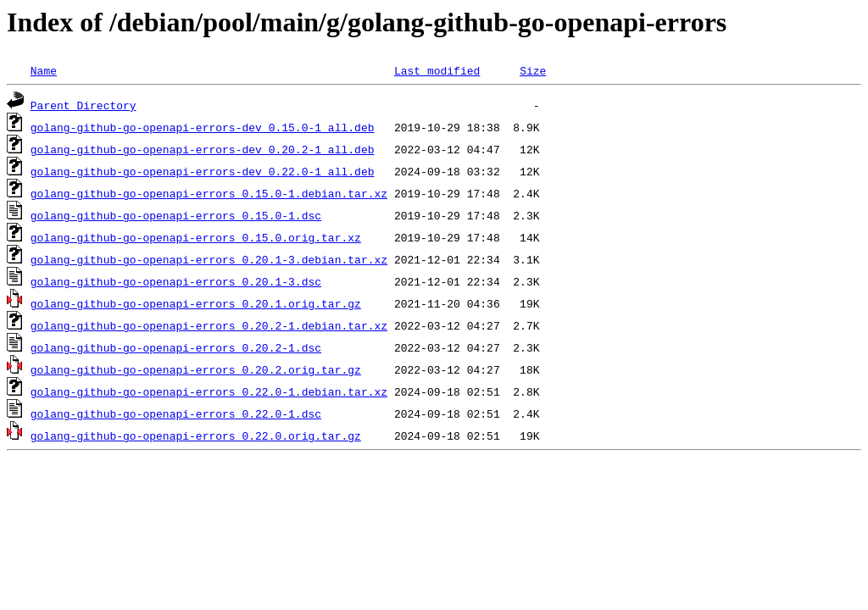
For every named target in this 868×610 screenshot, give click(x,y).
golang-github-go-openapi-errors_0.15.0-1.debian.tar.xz (209, 193)
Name (44, 70)
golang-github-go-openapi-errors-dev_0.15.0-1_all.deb (203, 127)
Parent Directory (83, 105)
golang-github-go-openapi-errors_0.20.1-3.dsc (176, 281)
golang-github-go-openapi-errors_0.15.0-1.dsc (176, 215)
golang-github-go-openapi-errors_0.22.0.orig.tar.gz (196, 435)
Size (533, 70)
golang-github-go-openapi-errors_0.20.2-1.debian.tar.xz (209, 325)
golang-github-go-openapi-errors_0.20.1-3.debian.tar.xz (209, 259)
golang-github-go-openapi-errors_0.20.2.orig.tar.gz (196, 369)
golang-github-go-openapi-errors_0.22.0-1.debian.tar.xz (209, 391)
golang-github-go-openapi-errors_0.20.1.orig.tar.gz (196, 303)
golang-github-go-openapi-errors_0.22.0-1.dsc (176, 413)
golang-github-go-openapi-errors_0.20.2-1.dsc (176, 347)
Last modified (437, 70)
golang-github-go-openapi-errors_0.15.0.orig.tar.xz (196, 237)
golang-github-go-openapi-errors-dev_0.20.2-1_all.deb (203, 149)
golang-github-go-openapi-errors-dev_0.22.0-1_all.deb (203, 171)
